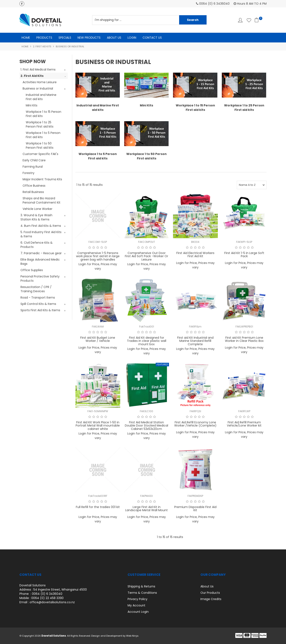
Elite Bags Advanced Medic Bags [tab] (40, 262)
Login (132, 38)
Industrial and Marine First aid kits (41, 97)
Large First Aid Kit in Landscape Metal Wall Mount (146, 509)
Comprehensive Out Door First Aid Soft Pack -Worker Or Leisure (146, 256)
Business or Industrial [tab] (38, 88)
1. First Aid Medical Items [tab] (38, 69)
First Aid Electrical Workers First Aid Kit (195, 255)
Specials (65, 38)
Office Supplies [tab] (32, 270)
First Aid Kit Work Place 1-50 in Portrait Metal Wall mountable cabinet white (98, 426)
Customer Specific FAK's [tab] (40, 154)
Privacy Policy (138, 599)
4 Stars (102, 247)
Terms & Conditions (142, 593)
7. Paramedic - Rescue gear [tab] (41, 253)
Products (44, 38)
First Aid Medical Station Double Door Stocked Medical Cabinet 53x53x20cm (146, 426)
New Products (89, 38)
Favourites (249, 20)
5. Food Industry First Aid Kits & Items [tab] (41, 234)
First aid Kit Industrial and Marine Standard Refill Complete (195, 341)
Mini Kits (32, 105)
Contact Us (152, 38)
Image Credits (211, 599)
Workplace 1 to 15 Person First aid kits (44, 114)
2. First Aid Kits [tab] (32, 76)
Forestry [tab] (29, 173)
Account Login (138, 612)
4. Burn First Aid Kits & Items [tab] (41, 226)
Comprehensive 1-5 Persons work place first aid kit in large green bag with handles (98, 256)
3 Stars (98, 247)
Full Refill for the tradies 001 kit (98, 507)
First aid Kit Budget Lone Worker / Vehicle (98, 339)
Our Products (210, 593)
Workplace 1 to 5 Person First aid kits (43, 135)
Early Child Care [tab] (34, 160)
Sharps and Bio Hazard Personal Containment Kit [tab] (42, 200)
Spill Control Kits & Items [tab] (38, 304)
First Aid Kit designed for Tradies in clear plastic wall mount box (147, 341)
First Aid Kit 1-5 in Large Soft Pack (244, 255)
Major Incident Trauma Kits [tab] (42, 179)
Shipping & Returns (141, 586)
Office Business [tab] (34, 186)
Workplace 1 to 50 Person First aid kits (40, 145)
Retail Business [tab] (33, 192)
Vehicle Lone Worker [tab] (37, 209)
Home (26, 38)
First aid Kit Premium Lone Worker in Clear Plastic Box (244, 339)
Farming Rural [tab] (33, 167)
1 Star (90, 247)
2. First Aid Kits (42, 46)
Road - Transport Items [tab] (38, 298)
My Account (136, 605)
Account (240, 20)
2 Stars (94, 247)
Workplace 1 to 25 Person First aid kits (40, 124)
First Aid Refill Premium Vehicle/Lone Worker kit (244, 424)
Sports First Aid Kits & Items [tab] (40, 310)
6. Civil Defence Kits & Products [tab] (37, 245)
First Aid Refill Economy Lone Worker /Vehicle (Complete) (195, 424)
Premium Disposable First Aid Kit (195, 509)
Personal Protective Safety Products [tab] (40, 279)
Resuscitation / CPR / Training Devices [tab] (36, 289)
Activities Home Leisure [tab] (40, 82)
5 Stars (106, 247)
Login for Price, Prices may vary (98, 266)
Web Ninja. (132, 636)
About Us (114, 38)
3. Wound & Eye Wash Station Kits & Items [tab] (36, 217)
